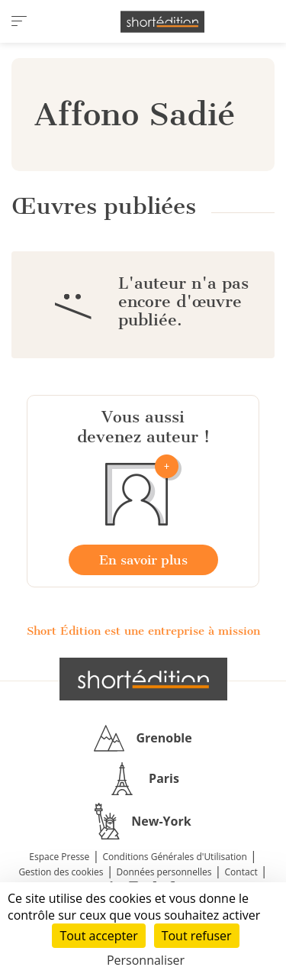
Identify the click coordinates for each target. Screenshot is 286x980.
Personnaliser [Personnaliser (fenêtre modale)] (146, 960)
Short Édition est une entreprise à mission (143, 631)
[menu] (19, 21)
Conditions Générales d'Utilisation (174, 857)
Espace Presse (59, 857)
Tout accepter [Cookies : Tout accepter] (98, 936)
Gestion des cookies (61, 872)
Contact (241, 872)
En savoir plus (143, 560)
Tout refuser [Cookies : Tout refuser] (197, 936)
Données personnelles (164, 872)
